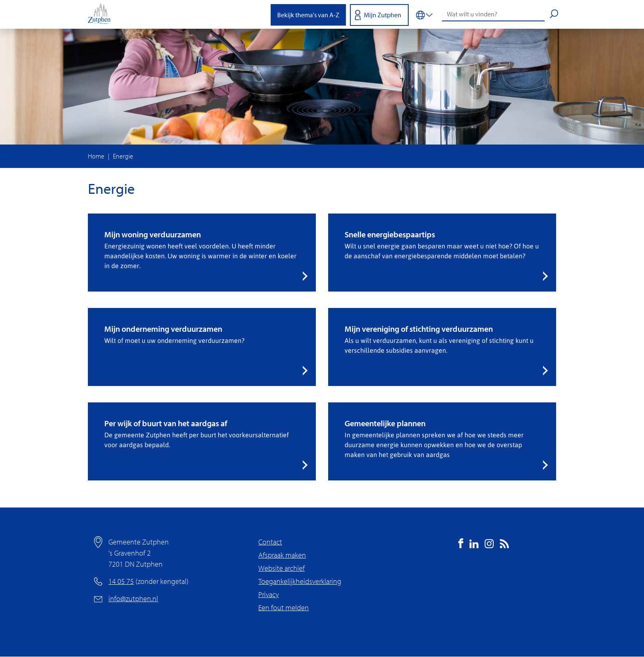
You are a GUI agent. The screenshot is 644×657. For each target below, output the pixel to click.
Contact (270, 542)
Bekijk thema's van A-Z (308, 15)
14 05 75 (121, 581)
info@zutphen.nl (133, 598)
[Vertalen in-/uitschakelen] (424, 14)
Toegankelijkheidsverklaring (300, 581)
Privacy (269, 594)
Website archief (282, 568)
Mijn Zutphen (383, 15)
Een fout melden (284, 608)
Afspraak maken (282, 555)
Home (96, 156)
